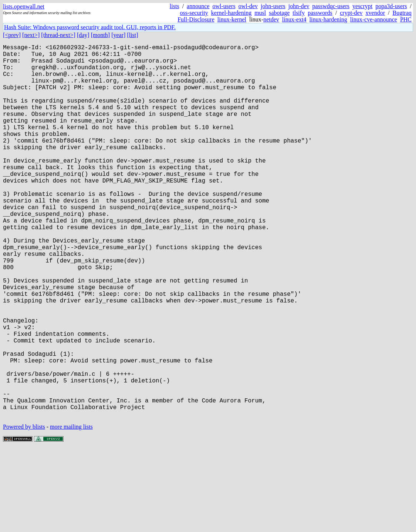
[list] (132, 35)
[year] (118, 35)
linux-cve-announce (374, 19)
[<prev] (12, 35)
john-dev (299, 6)
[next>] (31, 35)
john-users (273, 6)
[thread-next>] (58, 35)
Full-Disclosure (196, 19)
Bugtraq (402, 13)
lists (175, 6)
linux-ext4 (294, 19)
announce (198, 6)
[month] (101, 35)
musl (260, 13)
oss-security (194, 13)
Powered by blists (24, 510)
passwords (320, 13)
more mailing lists (71, 510)
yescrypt (362, 6)
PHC (406, 19)
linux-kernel (232, 19)
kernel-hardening (231, 13)
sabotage (279, 13)
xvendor (375, 13)
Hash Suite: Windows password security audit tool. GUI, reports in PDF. (90, 27)
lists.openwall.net (24, 6)
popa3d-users (391, 6)
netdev (271, 19)
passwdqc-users (331, 6)
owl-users (224, 6)
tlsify (299, 13)
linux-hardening (328, 19)
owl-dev (248, 6)
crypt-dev (351, 13)
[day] (83, 35)
